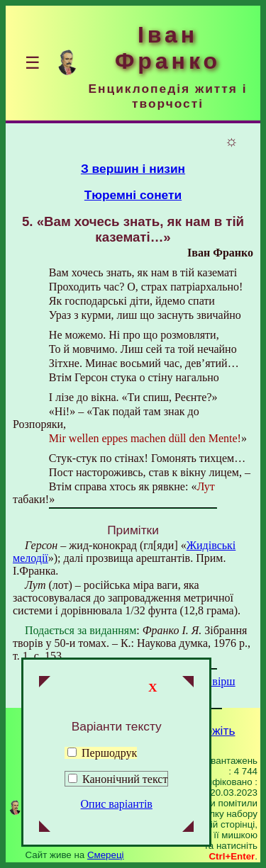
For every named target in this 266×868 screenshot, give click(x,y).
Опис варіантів (117, 804)
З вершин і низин (133, 169)
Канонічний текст (125, 779)
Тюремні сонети (133, 195)
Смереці (106, 855)
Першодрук (102, 753)
